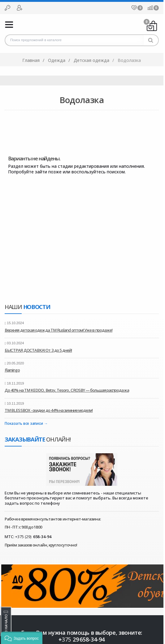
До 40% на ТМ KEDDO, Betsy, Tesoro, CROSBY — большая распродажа (67, 390)
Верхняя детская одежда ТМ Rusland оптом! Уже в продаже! (59, 330)
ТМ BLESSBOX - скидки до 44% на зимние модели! (49, 410)
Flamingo (12, 370)
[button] (22, 638)
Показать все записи (24, 424)
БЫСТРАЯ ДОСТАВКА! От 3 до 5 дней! (38, 350)
